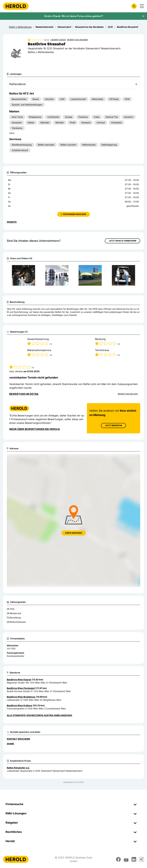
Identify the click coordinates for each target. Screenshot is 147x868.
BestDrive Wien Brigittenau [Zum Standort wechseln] (21, 697)
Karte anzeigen (74, 533)
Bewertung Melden (128, 394)
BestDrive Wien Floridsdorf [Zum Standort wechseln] (21, 688)
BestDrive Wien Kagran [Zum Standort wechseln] (19, 680)
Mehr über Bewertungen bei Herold (35, 429)
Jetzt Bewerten (113, 425)
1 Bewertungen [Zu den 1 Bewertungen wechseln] (58, 40)
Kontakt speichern (18, 739)
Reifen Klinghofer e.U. (18, 768)
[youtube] (126, 859)
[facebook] (118, 859)
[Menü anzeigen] (142, 6)
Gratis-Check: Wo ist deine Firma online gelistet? (73, 16)
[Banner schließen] (143, 16)
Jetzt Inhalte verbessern (123, 241)
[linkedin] (134, 859)
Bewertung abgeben (78, 40)
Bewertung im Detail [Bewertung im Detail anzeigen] (24, 394)
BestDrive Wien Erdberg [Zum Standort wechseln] (19, 705)
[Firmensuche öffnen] (134, 6)
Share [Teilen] (10, 744)
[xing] (142, 859)
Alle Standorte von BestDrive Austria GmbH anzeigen (39, 715)
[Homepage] (16, 6)
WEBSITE (12, 222)
